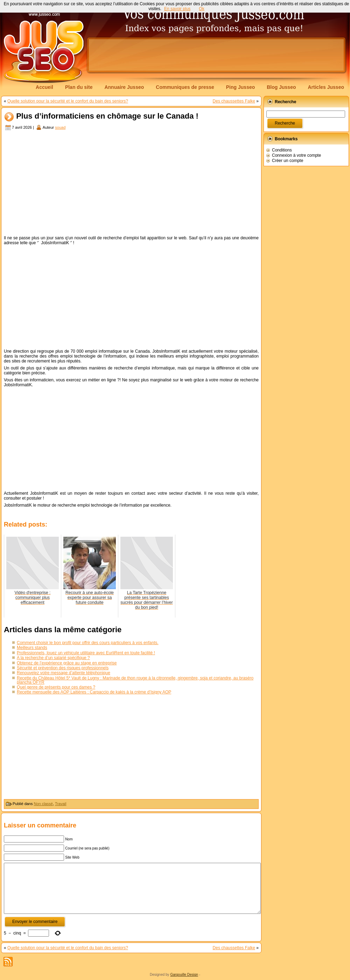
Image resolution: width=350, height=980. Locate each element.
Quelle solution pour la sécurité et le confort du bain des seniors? (68, 101)
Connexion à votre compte (296, 155)
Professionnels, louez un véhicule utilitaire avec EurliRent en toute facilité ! (86, 653)
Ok (201, 9)
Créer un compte (288, 161)
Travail (61, 804)
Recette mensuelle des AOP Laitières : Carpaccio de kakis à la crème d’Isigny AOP (94, 692)
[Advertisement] (131, 184)
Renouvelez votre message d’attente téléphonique (64, 673)
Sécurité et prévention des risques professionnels (63, 668)
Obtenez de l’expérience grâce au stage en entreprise (67, 663)
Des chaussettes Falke (234, 101)
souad (60, 127)
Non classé (43, 804)
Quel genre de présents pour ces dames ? (56, 687)
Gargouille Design (184, 975)
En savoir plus (177, 9)
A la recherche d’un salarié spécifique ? (53, 658)
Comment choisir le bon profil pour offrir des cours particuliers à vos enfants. (88, 643)
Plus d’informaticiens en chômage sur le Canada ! (107, 116)
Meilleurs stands (32, 648)
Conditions (282, 150)
